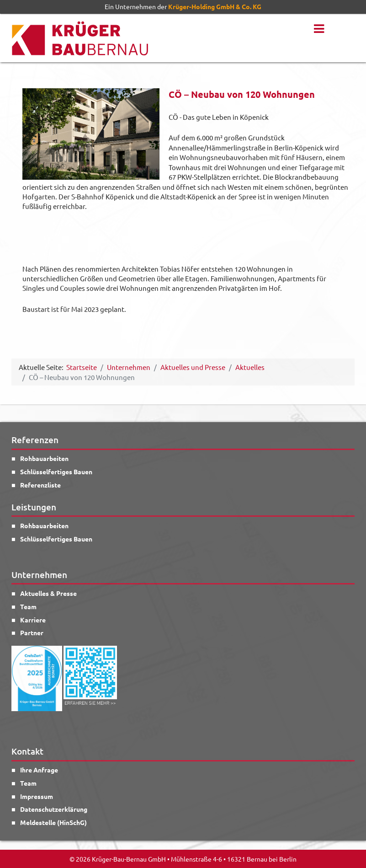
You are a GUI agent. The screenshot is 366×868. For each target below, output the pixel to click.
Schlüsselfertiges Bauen (56, 472)
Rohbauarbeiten (44, 458)
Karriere (33, 620)
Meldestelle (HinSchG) (53, 822)
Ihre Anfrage (39, 770)
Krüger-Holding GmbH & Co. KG (215, 6)
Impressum (37, 796)
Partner (32, 632)
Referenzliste (40, 485)
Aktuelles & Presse (48, 593)
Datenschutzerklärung (54, 809)
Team (28, 606)
